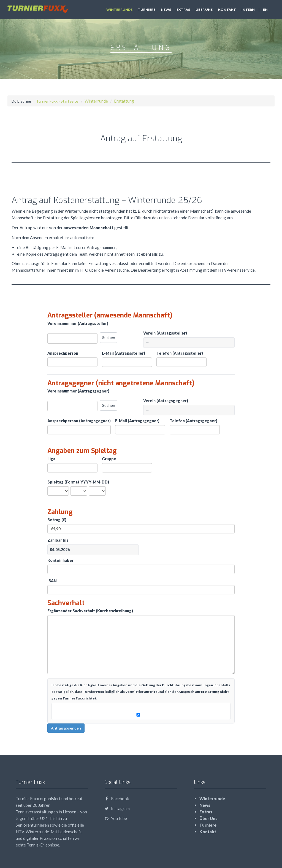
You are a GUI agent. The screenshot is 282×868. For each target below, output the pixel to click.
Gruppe (109, 459)
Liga (51, 459)
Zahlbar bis (58, 540)
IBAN (52, 581)
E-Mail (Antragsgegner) (137, 421)
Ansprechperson (63, 353)
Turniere (147, 10)
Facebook (117, 798)
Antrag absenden (66, 728)
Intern (248, 10)
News (166, 10)
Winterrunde (119, 10)
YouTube (116, 818)
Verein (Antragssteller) (165, 333)
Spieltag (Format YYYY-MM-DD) (78, 482)
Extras (183, 10)
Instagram (117, 808)
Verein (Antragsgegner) (166, 401)
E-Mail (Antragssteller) (124, 353)
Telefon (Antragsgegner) (193, 421)
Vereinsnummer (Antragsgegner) (78, 391)
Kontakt (227, 10)
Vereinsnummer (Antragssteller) (78, 323)
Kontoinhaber (60, 560)
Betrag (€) (57, 520)
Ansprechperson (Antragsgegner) (79, 421)
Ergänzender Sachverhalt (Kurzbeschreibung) (90, 611)
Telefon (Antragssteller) (180, 353)
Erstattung (124, 101)
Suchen (109, 337)
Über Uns (204, 10)
